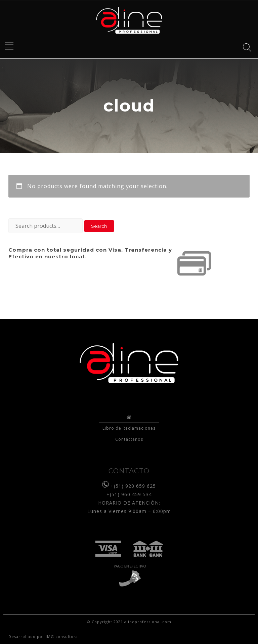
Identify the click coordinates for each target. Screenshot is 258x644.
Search (99, 226)
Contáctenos (129, 439)
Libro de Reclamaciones (129, 428)
